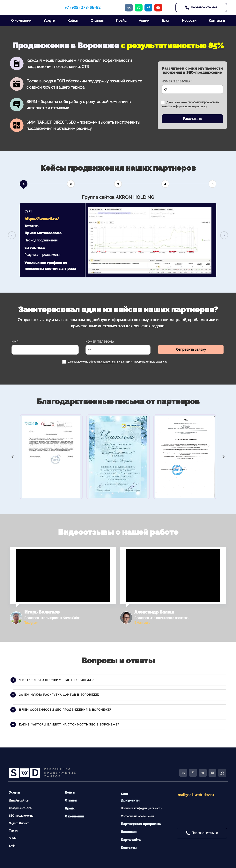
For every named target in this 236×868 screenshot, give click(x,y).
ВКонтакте (142, 623)
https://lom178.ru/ (42, 219)
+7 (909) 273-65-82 (83, 7)
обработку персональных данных (109, 362)
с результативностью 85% (172, 45)
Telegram (31, 623)
